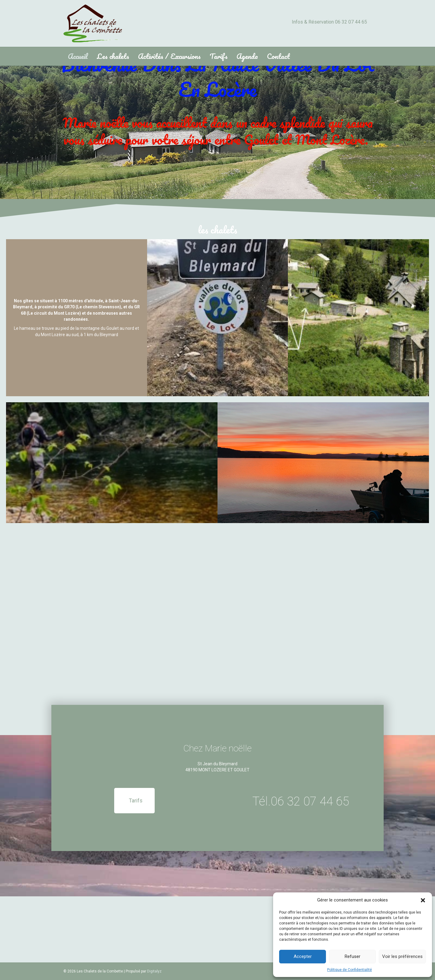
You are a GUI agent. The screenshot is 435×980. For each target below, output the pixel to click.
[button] (423, 900)
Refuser (353, 956)
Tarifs (219, 56)
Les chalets (113, 56)
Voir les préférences (402, 956)
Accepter (303, 956)
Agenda (247, 56)
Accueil (78, 56)
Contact (278, 56)
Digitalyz (154, 971)
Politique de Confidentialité (350, 970)
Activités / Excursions (169, 56)
